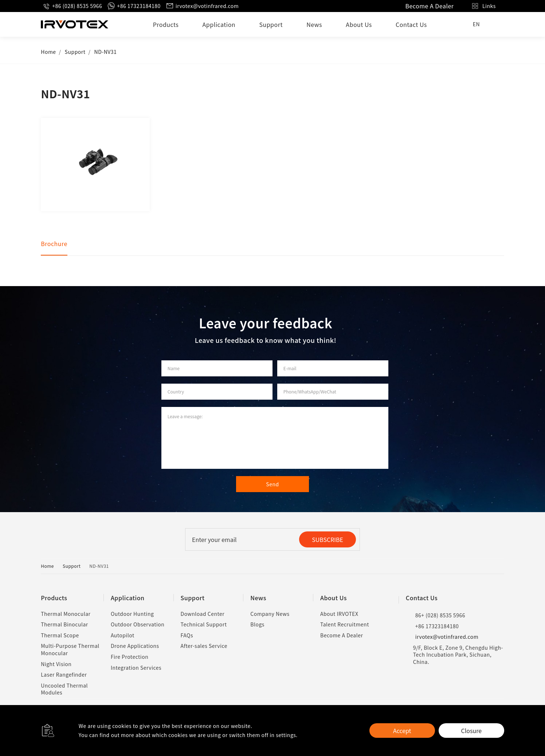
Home (48, 52)
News (314, 24)
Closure (471, 731)
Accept (402, 731)
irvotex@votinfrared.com (202, 6)
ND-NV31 (106, 52)
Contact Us (411, 24)
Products (166, 24)
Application (219, 24)
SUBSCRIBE (328, 539)
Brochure (54, 244)
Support (271, 24)
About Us (359, 24)
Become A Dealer (429, 6)
